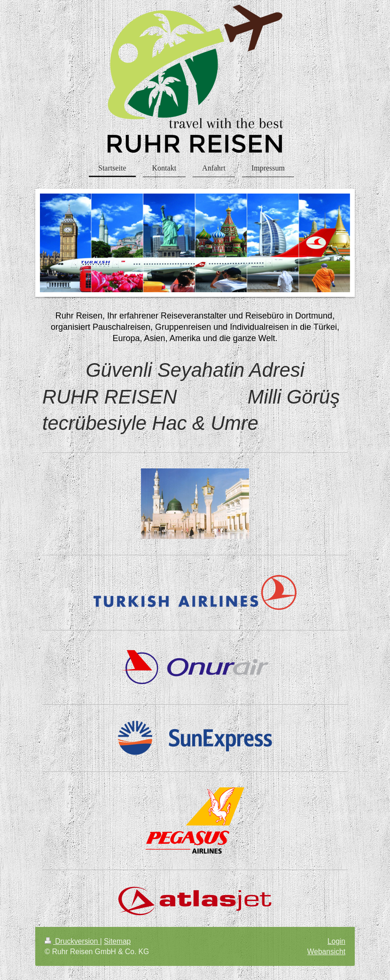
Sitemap (117, 941)
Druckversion (72, 941)
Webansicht (326, 952)
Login (336, 941)
